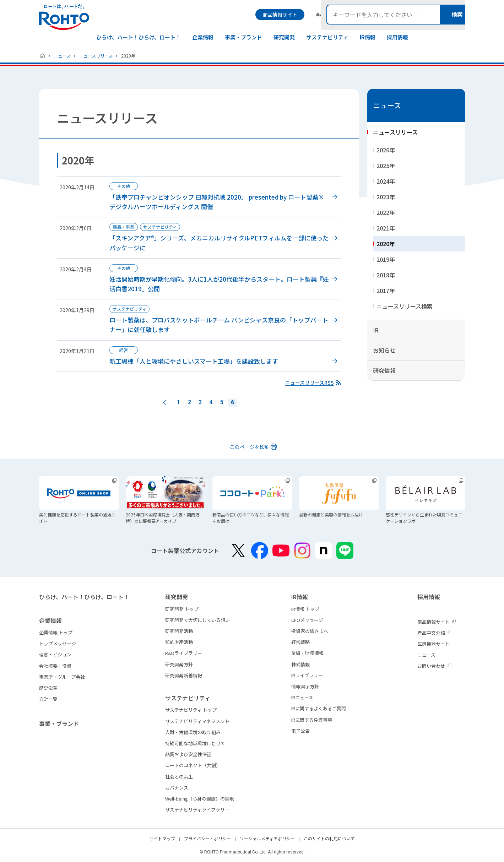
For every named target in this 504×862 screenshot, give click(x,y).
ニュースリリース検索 (405, 306)
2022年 (386, 212)
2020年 (386, 244)
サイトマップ (162, 838)
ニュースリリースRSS (310, 383)
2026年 (386, 150)
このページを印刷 (250, 447)
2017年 (386, 291)
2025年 (386, 166)
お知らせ (384, 350)
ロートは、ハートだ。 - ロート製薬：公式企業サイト (64, 17)
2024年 (386, 181)
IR (376, 330)
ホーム (42, 56)
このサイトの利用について (329, 838)
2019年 (386, 259)
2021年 (386, 228)
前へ (165, 403)
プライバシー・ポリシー (207, 838)
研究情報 (384, 370)
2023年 (386, 197)
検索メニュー (459, 15)
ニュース (62, 56)
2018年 (386, 275)
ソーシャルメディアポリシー (267, 838)
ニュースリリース (96, 56)
